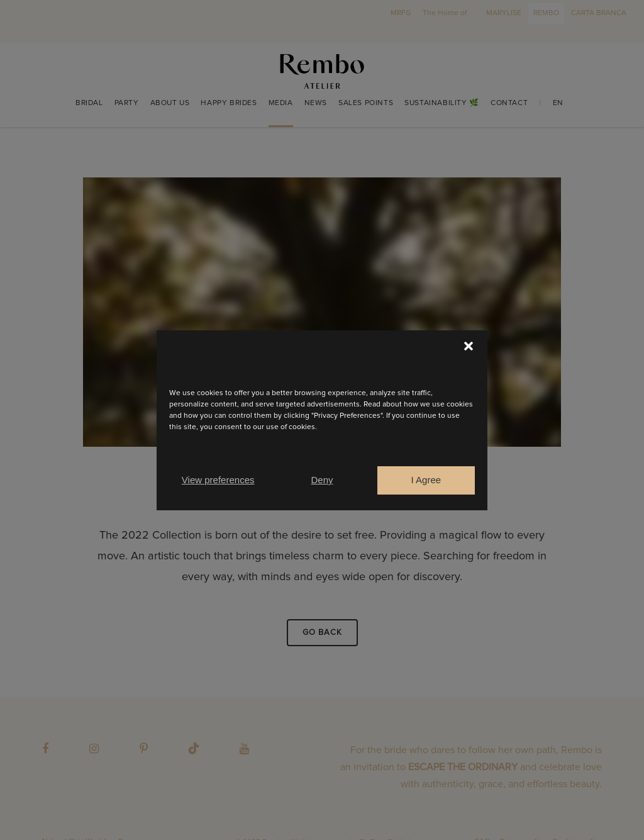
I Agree (426, 480)
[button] (469, 346)
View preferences (218, 480)
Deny (322, 480)
